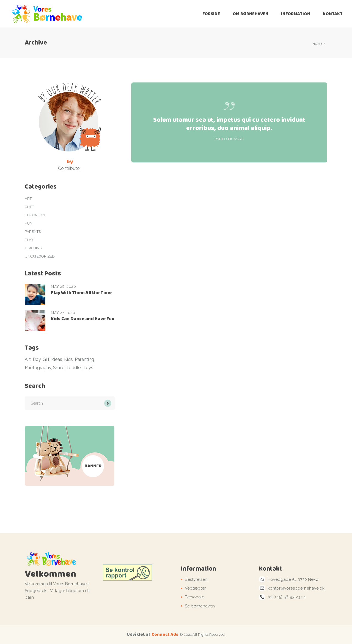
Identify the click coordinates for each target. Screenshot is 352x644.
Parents (33, 232)
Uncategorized (40, 256)
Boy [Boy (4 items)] (37, 359)
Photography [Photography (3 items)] (38, 368)
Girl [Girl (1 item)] (46, 359)
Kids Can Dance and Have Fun (83, 319)
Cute (29, 207)
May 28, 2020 (63, 287)
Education (35, 215)
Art (28, 199)
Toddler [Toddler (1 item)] (74, 368)
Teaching (33, 248)
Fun (29, 223)
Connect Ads (165, 634)
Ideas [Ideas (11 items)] (57, 359)
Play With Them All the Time (81, 293)
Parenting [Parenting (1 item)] (84, 359)
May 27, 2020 (63, 313)
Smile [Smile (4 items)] (59, 368)
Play (29, 240)
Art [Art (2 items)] (28, 359)
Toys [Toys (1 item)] (88, 368)
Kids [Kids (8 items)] (68, 359)
